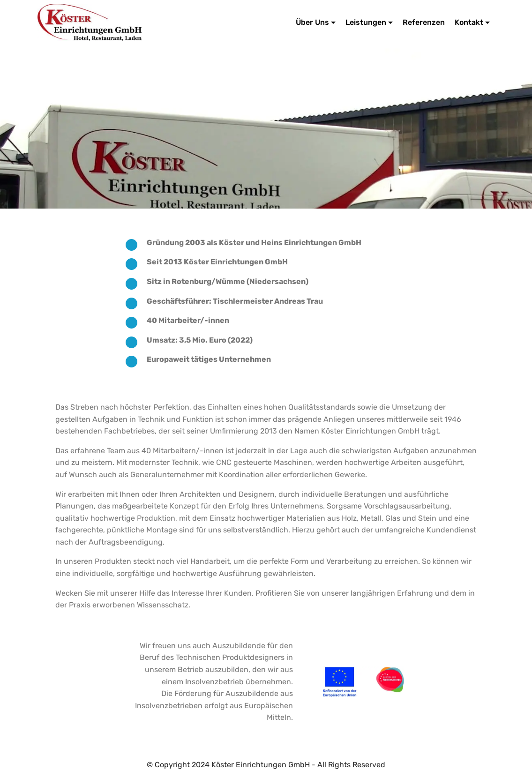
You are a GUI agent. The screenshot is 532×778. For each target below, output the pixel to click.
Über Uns (312, 22)
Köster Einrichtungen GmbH (199, 22)
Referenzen (424, 22)
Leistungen (366, 22)
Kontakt (469, 22)
